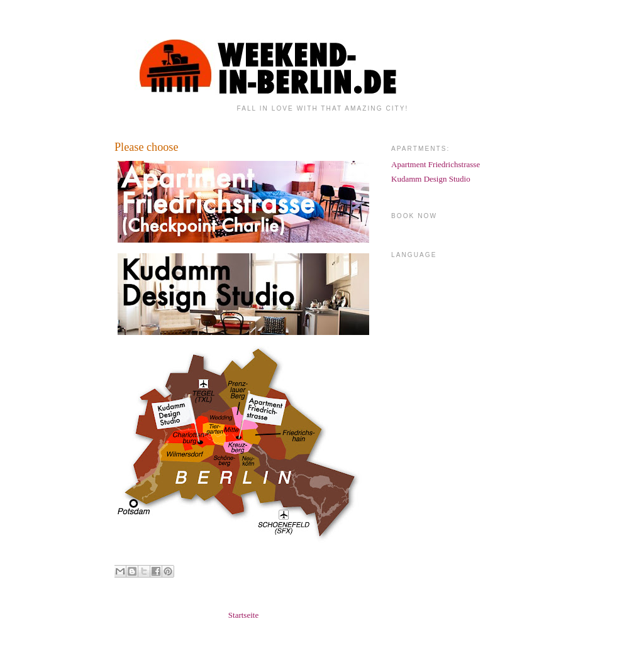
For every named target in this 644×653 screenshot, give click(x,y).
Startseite (243, 615)
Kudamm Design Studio (431, 179)
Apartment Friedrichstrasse (436, 164)
